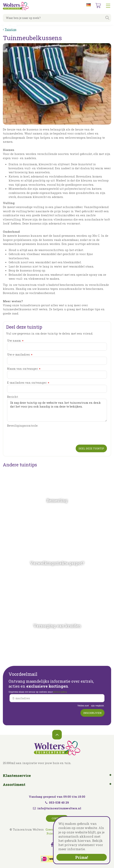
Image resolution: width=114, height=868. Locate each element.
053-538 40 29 (57, 802)
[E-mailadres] (57, 698)
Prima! (82, 857)
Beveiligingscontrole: (23, 425)
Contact (57, 818)
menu (108, 6)
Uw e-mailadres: (20, 355)
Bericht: (13, 397)
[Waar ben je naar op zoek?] (57, 18)
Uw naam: (15, 341)
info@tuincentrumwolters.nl (59, 808)
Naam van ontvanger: (24, 369)
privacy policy (60, 692)
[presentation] (36, 435)
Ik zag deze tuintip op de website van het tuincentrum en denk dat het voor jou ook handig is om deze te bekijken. (57, 410)
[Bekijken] (98, 6)
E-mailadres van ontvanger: (28, 383)
